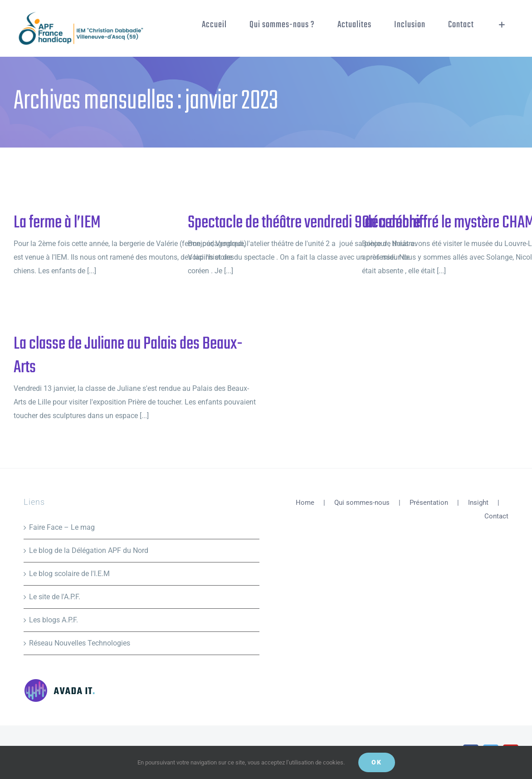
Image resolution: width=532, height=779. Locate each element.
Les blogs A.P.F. (54, 620)
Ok (377, 762)
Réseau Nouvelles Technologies (80, 643)
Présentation (429, 503)
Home (305, 503)
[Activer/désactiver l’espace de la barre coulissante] (502, 25)
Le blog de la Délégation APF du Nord (89, 550)
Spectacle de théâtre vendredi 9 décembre (304, 223)
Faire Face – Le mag (62, 527)
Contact (496, 516)
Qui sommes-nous (362, 503)
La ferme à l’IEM (57, 223)
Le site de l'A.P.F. (55, 597)
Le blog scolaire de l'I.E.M (69, 574)
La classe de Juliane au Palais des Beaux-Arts (128, 356)
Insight (478, 503)
